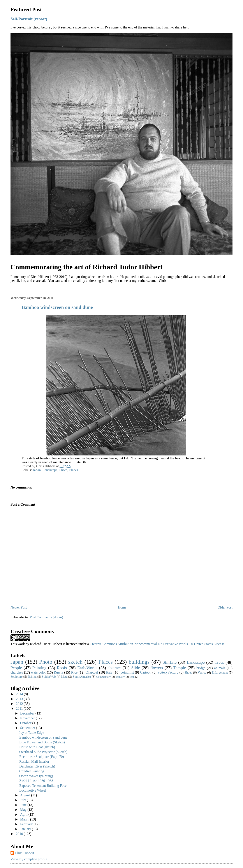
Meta (64, 677)
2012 (20, 704)
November (28, 718)
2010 (20, 834)
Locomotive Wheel (33, 790)
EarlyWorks (87, 668)
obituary (120, 677)
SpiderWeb (49, 677)
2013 (20, 699)
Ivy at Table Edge (32, 733)
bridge (201, 668)
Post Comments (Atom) (46, 617)
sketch (75, 662)
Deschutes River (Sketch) (37, 766)
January (26, 829)
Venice (202, 672)
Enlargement (220, 672)
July (24, 800)
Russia (59, 672)
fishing (32, 677)
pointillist (127, 672)
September (28, 728)
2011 (20, 708)
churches (17, 672)
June (24, 805)
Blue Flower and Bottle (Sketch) (42, 742)
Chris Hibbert (25, 853)
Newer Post (19, 607)
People (16, 668)
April (24, 814)
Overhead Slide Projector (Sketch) (43, 752)
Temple (180, 668)
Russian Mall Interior (34, 761)
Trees (219, 662)
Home (122, 607)
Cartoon (146, 672)
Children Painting (32, 771)
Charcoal (92, 672)
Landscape (50, 470)
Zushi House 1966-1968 (36, 781)
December (28, 713)
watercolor (38, 672)
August (26, 795)
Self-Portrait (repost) (29, 19)
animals (220, 668)
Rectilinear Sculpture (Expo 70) (42, 757)
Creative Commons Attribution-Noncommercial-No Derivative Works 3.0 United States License (157, 644)
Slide (135, 668)
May (24, 810)
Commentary (103, 677)
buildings (139, 662)
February (27, 824)
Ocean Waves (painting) (36, 776)
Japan (37, 470)
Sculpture (17, 677)
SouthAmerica (82, 677)
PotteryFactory (168, 672)
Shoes (188, 672)
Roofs (62, 668)
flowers (157, 668)
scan (132, 677)
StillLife (170, 662)
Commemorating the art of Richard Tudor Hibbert (86, 267)
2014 (20, 694)
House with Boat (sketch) (37, 747)
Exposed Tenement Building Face (43, 786)
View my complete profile (29, 859)
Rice (74, 672)
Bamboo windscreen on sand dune (57, 307)
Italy (109, 672)
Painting (39, 668)
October (26, 723)
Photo (63, 470)
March (25, 819)
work (21, 644)
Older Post (225, 607)
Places (74, 470)
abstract (114, 668)
